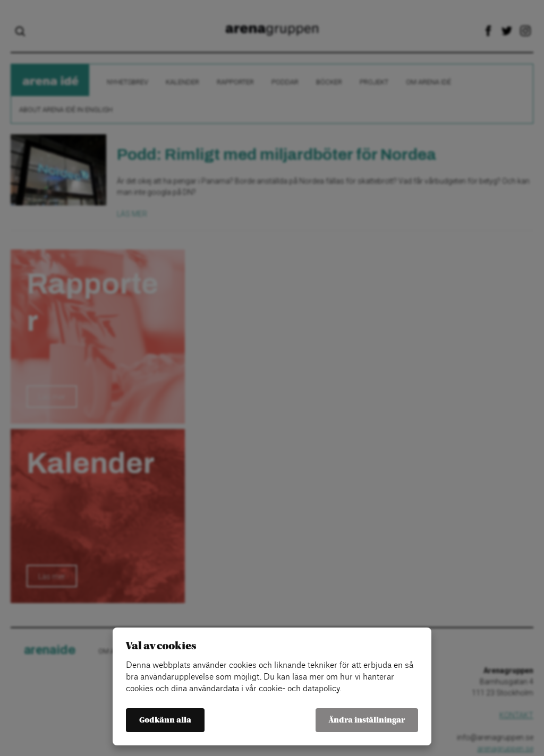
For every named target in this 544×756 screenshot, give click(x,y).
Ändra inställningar (367, 720)
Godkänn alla (165, 720)
